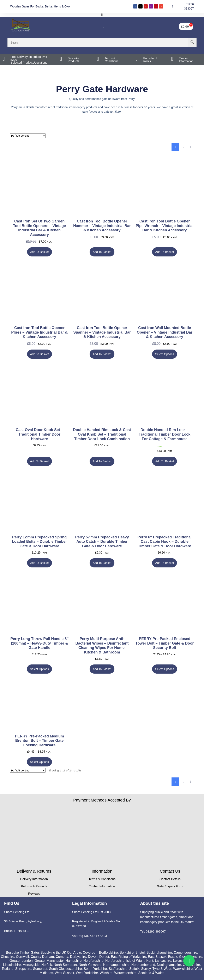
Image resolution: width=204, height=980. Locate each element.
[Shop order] (28, 136)
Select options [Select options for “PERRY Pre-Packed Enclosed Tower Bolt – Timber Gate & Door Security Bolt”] (165, 669)
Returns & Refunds (34, 886)
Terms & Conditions (112, 60)
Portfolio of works (150, 60)
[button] (104, 26)
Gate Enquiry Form (170, 886)
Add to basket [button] (40, 252)
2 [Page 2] (184, 147)
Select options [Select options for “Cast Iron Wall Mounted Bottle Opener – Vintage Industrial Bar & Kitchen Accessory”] (165, 354)
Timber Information (186, 60)
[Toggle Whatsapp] (189, 961)
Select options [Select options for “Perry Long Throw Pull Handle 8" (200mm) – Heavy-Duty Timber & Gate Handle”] (39, 669)
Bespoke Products (74, 60)
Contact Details (170, 879)
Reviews (34, 893)
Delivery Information (34, 879)
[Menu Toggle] (102, 15)
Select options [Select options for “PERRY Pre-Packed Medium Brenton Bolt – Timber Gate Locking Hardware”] (39, 762)
